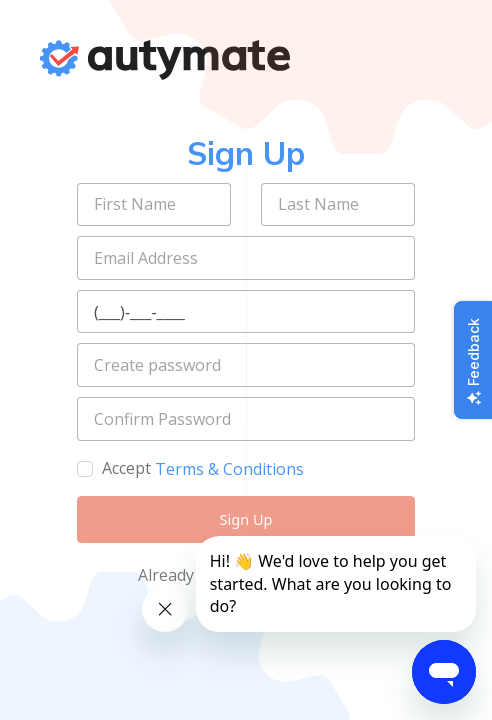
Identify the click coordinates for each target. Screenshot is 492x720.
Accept (126, 468)
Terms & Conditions (229, 469)
